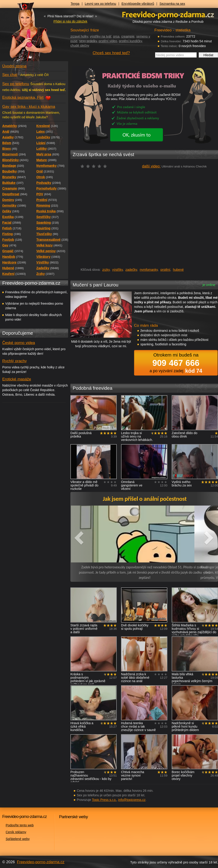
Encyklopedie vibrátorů (138, 4)
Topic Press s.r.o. (104, 800)
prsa (116, 36)
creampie (128, 36)
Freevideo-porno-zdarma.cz (41, 862)
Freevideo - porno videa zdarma (168, 14)
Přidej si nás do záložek (70, 21)
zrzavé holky (79, 36)
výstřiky (117, 270)
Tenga (75, 4)
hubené (178, 270)
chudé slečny (80, 46)
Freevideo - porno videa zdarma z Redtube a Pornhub (25, 34)
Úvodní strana (14, 66)
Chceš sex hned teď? (111, 53)
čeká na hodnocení (95, 166)
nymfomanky (149, 270)
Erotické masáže (17, 379)
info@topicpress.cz (132, 800)
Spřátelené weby (18, 839)
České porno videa (19, 343)
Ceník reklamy (16, 832)
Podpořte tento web (20, 825)
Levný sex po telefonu (100, 4)
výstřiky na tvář (101, 36)
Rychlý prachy (15, 361)
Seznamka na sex (172, 4)
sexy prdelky (88, 41)
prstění (165, 270)
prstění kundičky (130, 41)
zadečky (131, 270)
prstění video (108, 41)
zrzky (106, 270)
